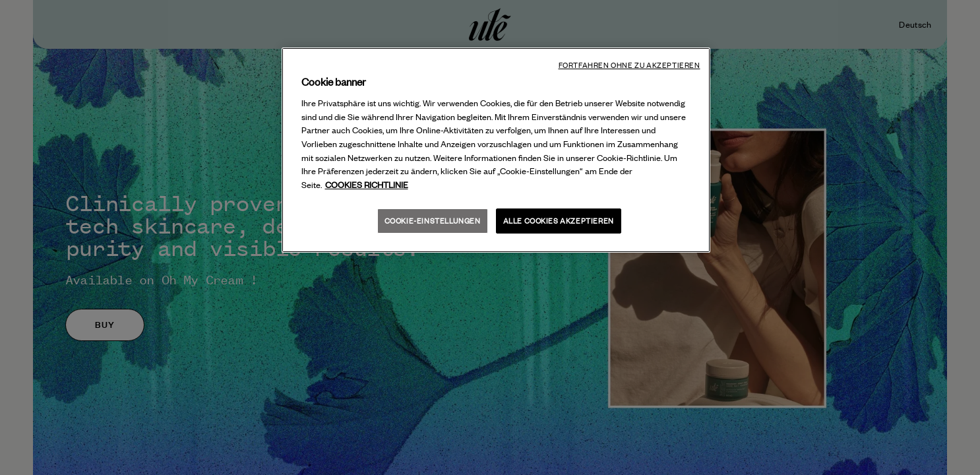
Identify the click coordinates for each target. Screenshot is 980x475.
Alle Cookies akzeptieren (559, 221)
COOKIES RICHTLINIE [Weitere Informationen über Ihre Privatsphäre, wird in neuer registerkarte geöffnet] (367, 185)
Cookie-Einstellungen (433, 221)
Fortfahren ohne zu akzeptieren (629, 65)
